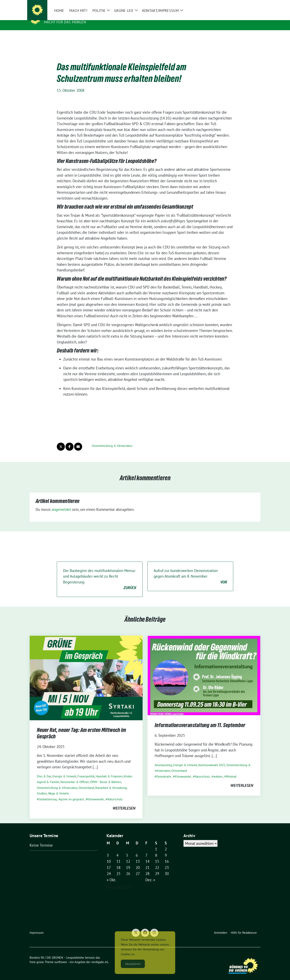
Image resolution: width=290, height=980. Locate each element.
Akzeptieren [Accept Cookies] (133, 964)
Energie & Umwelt (64, 770)
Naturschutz (115, 793)
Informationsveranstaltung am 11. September (200, 720)
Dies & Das (44, 770)
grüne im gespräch (72, 793)
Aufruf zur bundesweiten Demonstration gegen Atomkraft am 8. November (190, 570)
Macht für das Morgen (65, 22)
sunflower (61, 956)
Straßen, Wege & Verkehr (53, 787)
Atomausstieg (163, 759)
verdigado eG (100, 956)
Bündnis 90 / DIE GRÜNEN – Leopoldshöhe (87, 16)
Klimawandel (96, 793)
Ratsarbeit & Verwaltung (111, 782)
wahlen (218, 770)
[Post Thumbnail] (86, 671)
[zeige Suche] (253, 4)
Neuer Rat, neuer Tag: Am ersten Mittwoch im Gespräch (81, 728)
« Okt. (111, 874)
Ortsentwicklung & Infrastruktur (112, 440)
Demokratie (164, 770)
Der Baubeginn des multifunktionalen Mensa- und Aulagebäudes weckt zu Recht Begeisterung (100, 573)
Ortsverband (86, 782)
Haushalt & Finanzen (109, 770)
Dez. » (150, 874)
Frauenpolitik (86, 770)
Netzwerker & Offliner (75, 776)
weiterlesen (124, 802)
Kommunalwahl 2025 (212, 759)
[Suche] (248, 4)
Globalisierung (48, 793)
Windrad (231, 770)
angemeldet (61, 503)
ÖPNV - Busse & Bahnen (106, 776)
